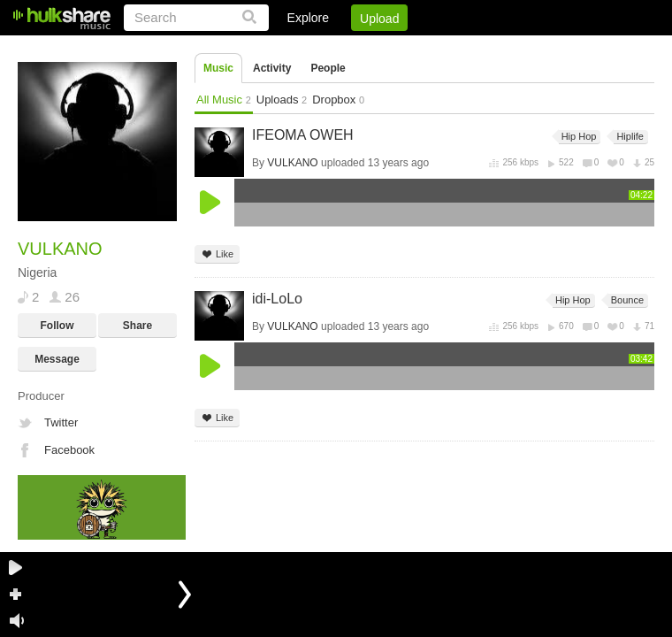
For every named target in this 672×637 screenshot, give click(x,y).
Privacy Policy (556, 49)
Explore (308, 18)
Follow (57, 326)
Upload (379, 19)
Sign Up (353, 49)
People (328, 68)
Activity (272, 68)
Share (137, 326)
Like (217, 254)
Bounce (626, 300)
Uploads (282, 100)
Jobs (415, 49)
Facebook (69, 450)
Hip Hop (578, 137)
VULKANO (292, 163)
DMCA (473, 49)
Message (57, 359)
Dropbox (338, 100)
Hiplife (629, 137)
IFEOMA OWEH (303, 135)
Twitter (61, 422)
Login (289, 49)
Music (218, 68)
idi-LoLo (277, 299)
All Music (224, 100)
